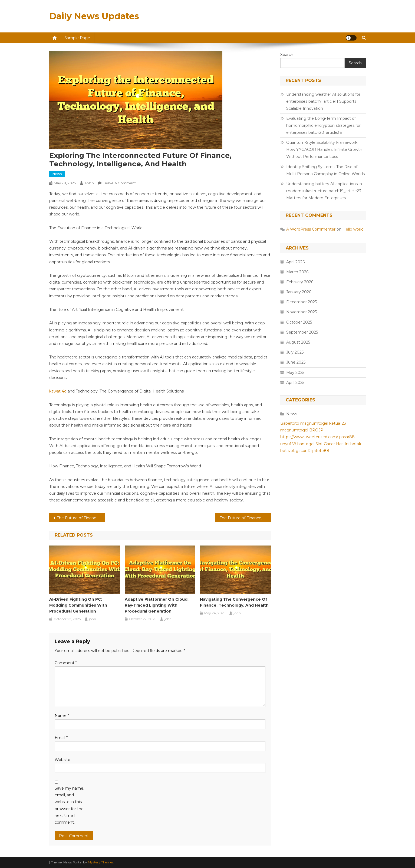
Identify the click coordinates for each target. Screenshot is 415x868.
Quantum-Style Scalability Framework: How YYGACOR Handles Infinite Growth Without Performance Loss (324, 149)
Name (62, 716)
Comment (66, 663)
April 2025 (295, 383)
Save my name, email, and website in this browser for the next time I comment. (69, 805)
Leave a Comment (119, 183)
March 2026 (297, 272)
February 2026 (300, 282)
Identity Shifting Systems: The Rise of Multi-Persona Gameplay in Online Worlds (325, 170)
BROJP (316, 430)
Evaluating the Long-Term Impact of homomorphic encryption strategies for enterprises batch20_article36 (323, 125)
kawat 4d (58, 391)
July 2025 (295, 352)
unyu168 (288, 444)
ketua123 (338, 423)
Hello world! (353, 229)
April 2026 (295, 262)
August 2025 (298, 342)
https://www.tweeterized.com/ (309, 437)
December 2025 (302, 302)
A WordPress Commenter (311, 229)
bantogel (306, 444)
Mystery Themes (101, 862)
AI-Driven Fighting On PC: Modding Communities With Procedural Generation (78, 605)
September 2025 (302, 332)
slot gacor (297, 451)
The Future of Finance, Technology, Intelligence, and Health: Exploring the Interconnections (245, 518)
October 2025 (299, 322)
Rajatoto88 (318, 451)
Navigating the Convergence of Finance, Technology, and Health (234, 602)
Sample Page (77, 38)
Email (61, 738)
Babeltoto (290, 423)
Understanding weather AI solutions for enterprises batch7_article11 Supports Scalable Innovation (323, 101)
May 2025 (295, 373)
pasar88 (347, 437)
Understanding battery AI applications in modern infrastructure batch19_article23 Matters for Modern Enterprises (324, 191)
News (57, 174)
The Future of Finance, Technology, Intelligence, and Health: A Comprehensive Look (81, 518)
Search (287, 55)
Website (62, 760)
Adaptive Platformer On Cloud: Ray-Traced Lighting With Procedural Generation (157, 605)
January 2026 (299, 292)
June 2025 (296, 362)
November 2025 (302, 312)
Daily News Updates (94, 16)
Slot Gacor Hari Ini (332, 444)
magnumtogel (314, 423)
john (89, 183)
